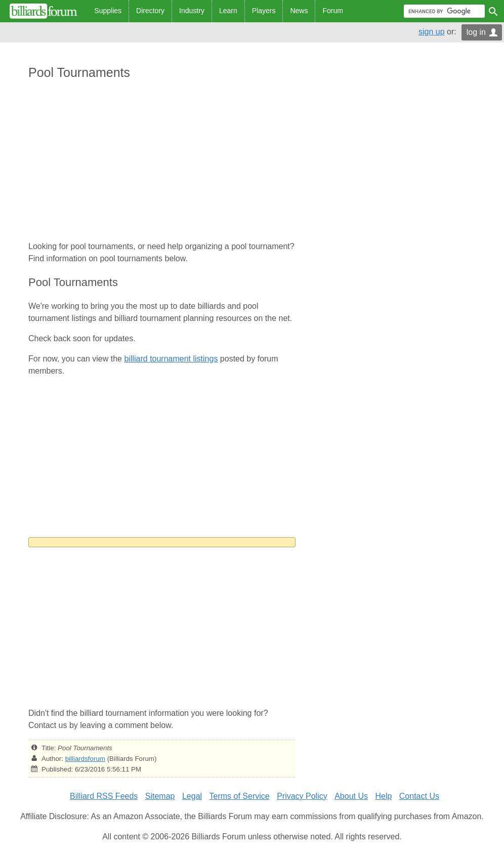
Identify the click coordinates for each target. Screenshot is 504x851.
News (299, 11)
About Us (351, 796)
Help (383, 796)
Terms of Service (240, 796)
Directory (150, 11)
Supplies (108, 11)
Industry (192, 11)
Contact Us (419, 796)
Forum (332, 11)
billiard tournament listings (171, 359)
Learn (228, 11)
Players (264, 11)
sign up (432, 32)
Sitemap (160, 796)
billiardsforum (85, 759)
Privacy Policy (302, 796)
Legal (192, 796)
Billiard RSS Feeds (104, 796)
